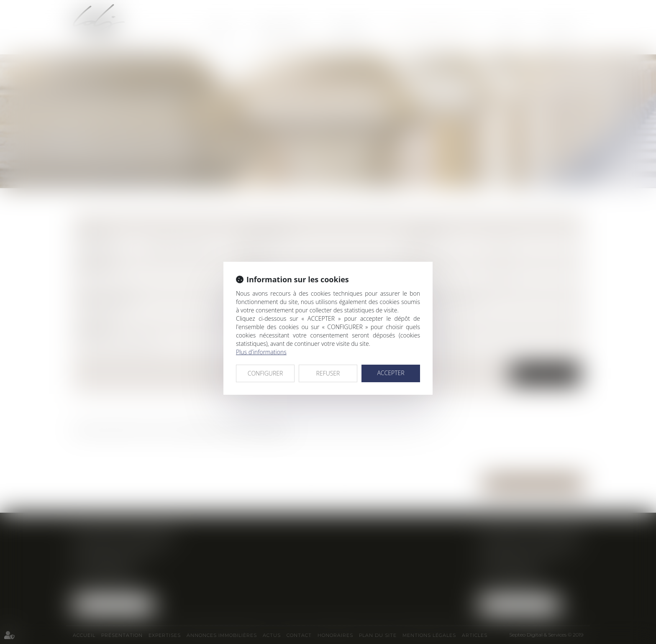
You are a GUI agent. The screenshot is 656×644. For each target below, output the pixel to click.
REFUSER (328, 373)
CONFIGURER (265, 373)
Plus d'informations (261, 352)
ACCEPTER (391, 373)
